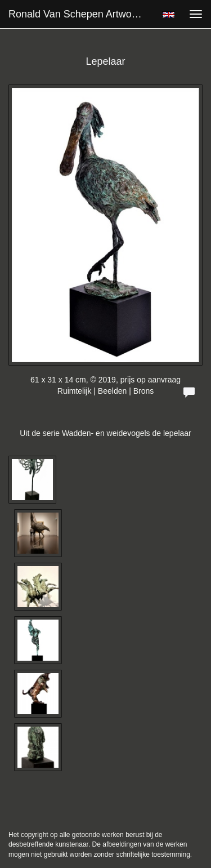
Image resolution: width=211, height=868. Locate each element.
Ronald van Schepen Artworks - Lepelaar (81, 14)
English (169, 15)
